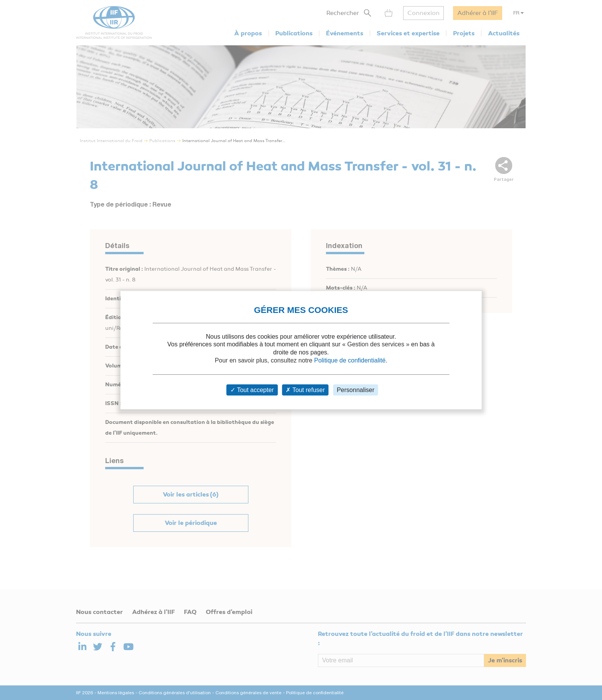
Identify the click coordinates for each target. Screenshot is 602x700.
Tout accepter (252, 390)
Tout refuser (305, 390)
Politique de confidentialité (350, 360)
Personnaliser (356, 390)
